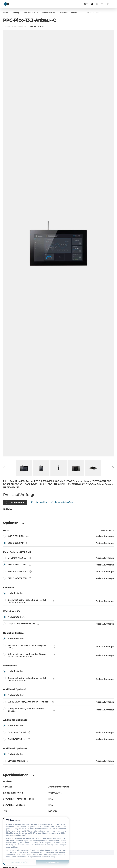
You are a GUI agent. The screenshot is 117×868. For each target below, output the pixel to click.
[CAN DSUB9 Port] (58, 728)
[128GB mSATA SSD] (58, 553)
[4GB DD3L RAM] (58, 525)
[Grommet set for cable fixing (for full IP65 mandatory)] (58, 590)
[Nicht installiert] (58, 582)
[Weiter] (113, 457)
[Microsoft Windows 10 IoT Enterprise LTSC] (58, 635)
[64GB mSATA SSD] (58, 546)
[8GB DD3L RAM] (58, 532)
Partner (18, 824)
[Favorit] (62, 491)
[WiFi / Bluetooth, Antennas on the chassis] (58, 698)
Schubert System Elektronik (15, 26)
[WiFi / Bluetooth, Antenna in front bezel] (58, 690)
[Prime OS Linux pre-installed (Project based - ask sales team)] (58, 644)
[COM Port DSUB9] (58, 721)
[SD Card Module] (58, 749)
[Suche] (92, 4)
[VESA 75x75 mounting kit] (58, 612)
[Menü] (113, 4)
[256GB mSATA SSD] (58, 560)
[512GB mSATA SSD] (58, 567)
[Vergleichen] (39, 491)
